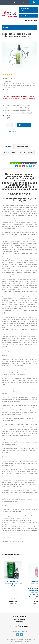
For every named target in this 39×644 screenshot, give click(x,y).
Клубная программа (19, 617)
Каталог (19, 622)
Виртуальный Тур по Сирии (27, 10)
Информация (20, 619)
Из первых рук (25, 16)
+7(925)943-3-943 (31, 20)
